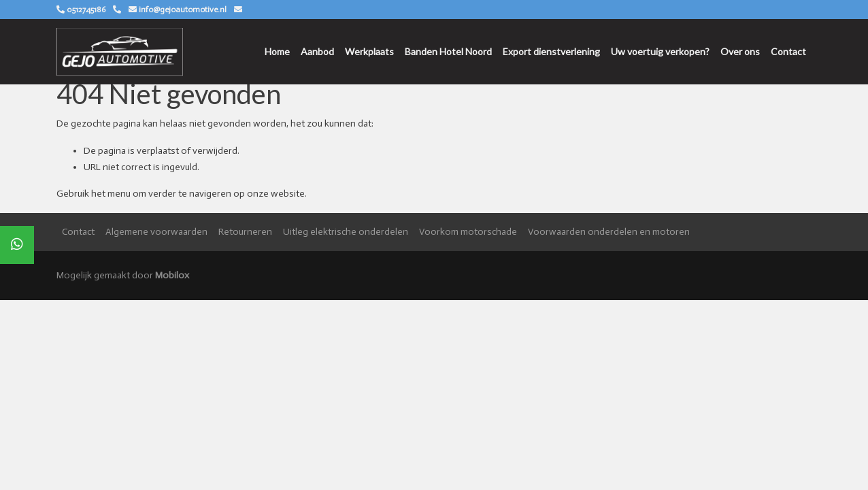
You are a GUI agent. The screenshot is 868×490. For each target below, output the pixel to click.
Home (277, 51)
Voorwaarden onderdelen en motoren (609, 232)
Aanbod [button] (317, 51)
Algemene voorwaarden (156, 232)
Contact (788, 51)
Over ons (740, 51)
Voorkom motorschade (468, 232)
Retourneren (245, 232)
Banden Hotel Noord (448, 51)
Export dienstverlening (551, 51)
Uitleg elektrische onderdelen (346, 232)
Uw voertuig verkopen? (660, 51)
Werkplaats (369, 51)
